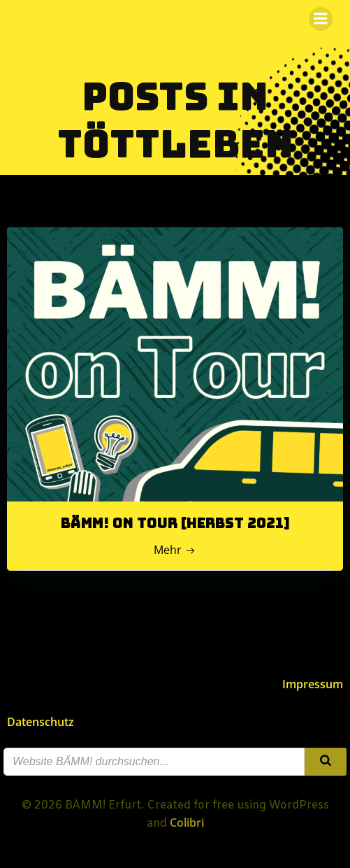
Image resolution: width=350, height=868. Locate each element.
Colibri (187, 823)
